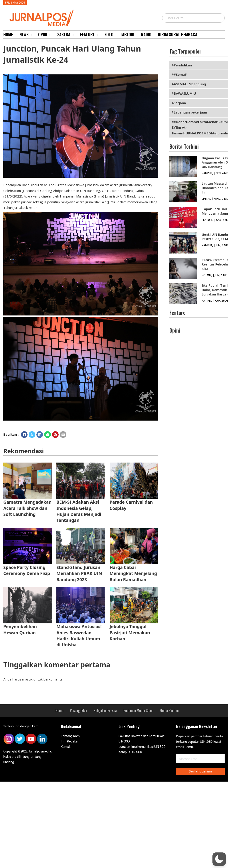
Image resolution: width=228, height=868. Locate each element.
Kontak (66, 747)
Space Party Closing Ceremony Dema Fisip (27, 570)
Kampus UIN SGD (130, 752)
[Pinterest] (55, 435)
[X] (32, 435)
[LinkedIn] (40, 435)
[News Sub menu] (31, 35)
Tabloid (127, 34)
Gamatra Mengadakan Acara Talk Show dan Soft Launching (27, 508)
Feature (87, 34)
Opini (43, 34)
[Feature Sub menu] (97, 35)
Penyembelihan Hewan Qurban (20, 629)
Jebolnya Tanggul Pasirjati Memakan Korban (130, 633)
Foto (109, 34)
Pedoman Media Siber (138, 710)
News (24, 34)
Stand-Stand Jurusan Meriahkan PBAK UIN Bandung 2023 (79, 573)
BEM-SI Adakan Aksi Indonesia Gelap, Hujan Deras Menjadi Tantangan (79, 511)
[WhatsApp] (48, 435)
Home (8, 34)
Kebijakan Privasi (105, 710)
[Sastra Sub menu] (73, 35)
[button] (219, 859)
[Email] (63, 435)
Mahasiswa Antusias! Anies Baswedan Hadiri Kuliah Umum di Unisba (79, 636)
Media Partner (169, 710)
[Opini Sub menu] (50, 35)
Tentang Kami (71, 736)
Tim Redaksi (69, 741)
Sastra (64, 34)
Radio (146, 34)
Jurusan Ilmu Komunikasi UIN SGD (142, 747)
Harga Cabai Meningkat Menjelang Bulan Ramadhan (133, 573)
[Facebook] (24, 435)
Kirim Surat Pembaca (178, 34)
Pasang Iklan (78, 710)
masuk (27, 679)
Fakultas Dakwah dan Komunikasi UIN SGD (142, 739)
